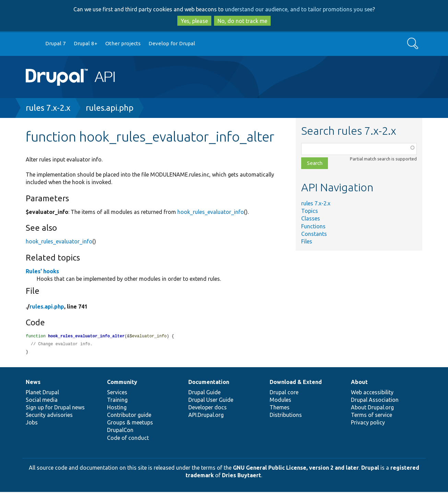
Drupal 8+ (86, 43)
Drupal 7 (56, 43)
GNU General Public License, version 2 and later (296, 469)
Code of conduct (128, 439)
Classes (311, 218)
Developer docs (208, 408)
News (33, 383)
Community (122, 383)
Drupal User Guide (211, 401)
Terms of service (372, 416)
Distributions (286, 416)
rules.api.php (110, 108)
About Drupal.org (372, 408)
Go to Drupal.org (32, 44)
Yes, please (194, 21)
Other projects (123, 43)
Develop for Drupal (172, 43)
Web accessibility (372, 393)
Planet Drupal (42, 393)
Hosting (117, 408)
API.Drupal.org (206, 416)
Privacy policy (368, 423)
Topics (310, 211)
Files (307, 241)
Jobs (32, 423)
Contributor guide (129, 416)
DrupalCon (120, 431)
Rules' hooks (42, 271)
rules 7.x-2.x (48, 108)
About (359, 383)
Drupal (370, 469)
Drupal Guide (204, 393)
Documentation (209, 383)
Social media (42, 401)
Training (117, 401)
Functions (313, 226)
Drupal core (284, 393)
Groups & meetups (130, 423)
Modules (280, 401)
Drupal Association (375, 401)
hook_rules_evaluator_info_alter (86, 336)
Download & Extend (296, 383)
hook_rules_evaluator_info (211, 212)
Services (117, 393)
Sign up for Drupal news (55, 408)
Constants (314, 234)
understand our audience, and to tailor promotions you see (299, 9)
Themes (280, 408)
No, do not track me (242, 21)
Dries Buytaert (241, 476)
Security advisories (49, 416)
